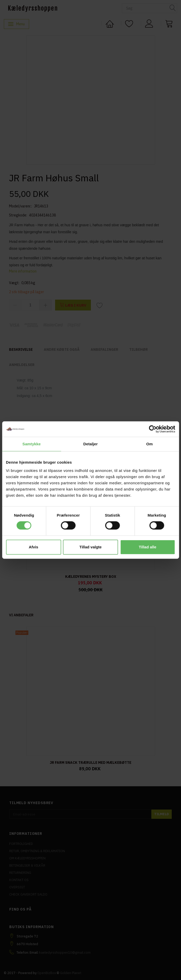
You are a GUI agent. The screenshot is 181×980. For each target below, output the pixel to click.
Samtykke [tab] (32, 444)
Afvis (34, 547)
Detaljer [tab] (91, 444)
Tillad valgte (90, 547)
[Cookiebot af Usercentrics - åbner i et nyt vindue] (153, 429)
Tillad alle (148, 547)
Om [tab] (149, 444)
